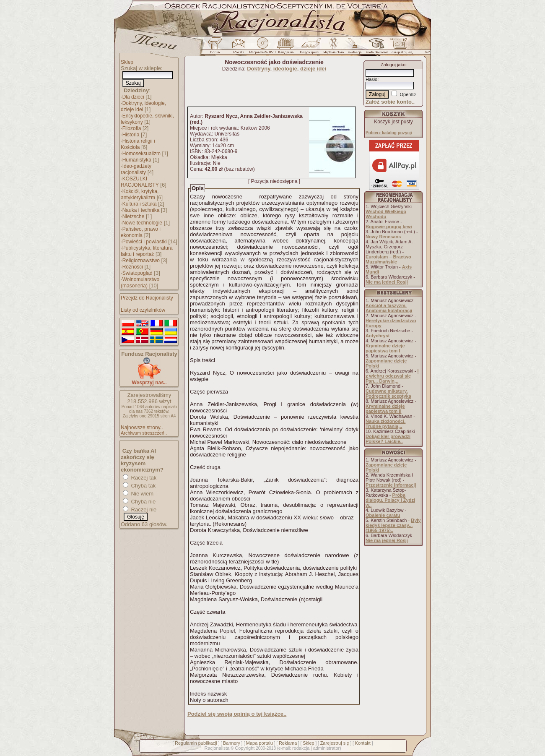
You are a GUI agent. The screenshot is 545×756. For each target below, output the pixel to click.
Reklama (288, 743)
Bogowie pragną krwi (389, 227)
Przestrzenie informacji (391, 485)
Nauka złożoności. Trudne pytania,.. (385, 424)
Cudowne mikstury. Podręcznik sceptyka (388, 394)
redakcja (301, 748)
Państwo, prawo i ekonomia (141, 232)
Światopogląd (138, 273)
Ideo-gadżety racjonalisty (136, 169)
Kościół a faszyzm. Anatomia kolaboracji (389, 308)
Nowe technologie (142, 223)
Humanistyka (137, 160)
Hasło (371, 79)
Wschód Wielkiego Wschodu (386, 214)
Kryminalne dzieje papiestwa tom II (385, 409)
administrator (327, 748)
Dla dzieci (133, 97)
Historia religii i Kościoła (138, 144)
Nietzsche (134, 216)
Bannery (232, 743)
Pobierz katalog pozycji (389, 133)
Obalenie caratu (383, 515)
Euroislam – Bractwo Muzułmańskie (388, 259)
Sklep (127, 62)
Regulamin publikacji (196, 743)
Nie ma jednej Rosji (387, 282)
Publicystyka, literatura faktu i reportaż (147, 251)
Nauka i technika (141, 210)
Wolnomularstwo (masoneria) (140, 283)
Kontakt (363, 743)
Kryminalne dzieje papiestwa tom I (385, 348)
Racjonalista (217, 748)
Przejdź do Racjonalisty (147, 298)
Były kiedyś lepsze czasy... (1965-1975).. (393, 525)
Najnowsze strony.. (142, 428)
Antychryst (378, 336)
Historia (131, 135)
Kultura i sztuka (140, 204)
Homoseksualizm (141, 154)
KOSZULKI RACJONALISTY (140, 182)
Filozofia (132, 128)
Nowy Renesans (383, 237)
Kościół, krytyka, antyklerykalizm (140, 194)
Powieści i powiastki (145, 242)
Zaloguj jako (393, 65)
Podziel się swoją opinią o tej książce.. (237, 714)
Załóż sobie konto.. (390, 102)
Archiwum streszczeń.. (144, 433)
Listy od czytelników (143, 310)
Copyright (245, 748)
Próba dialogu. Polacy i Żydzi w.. (390, 500)
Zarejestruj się (335, 743)
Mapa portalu (260, 743)
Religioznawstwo (141, 261)
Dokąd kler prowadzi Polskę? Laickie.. (388, 439)
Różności (133, 267)
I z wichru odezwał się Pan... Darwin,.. (392, 376)
